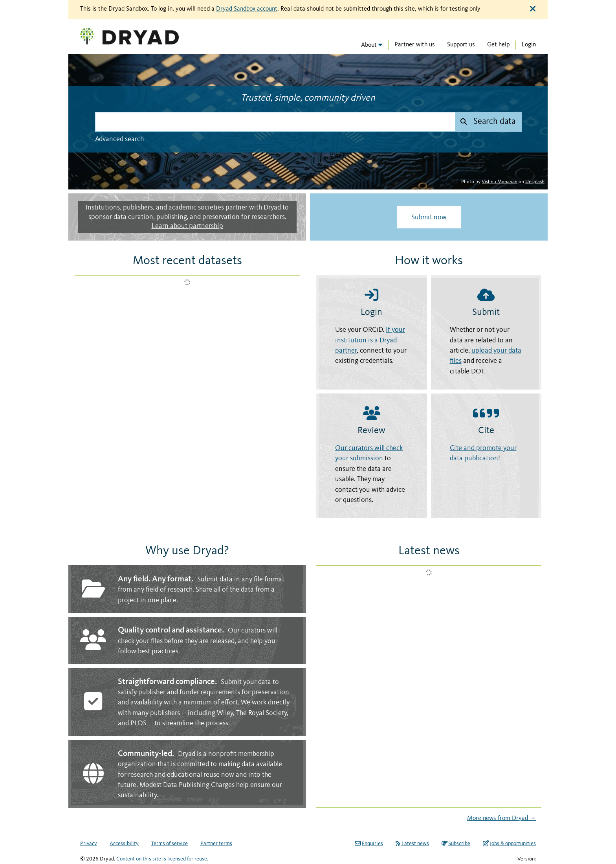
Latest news (412, 844)
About (369, 45)
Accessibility (124, 844)
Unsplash (535, 182)
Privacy (89, 844)
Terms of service (170, 844)
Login (529, 45)
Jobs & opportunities (509, 843)
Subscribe (456, 843)
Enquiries (369, 843)
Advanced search (119, 139)
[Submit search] (488, 122)
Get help (498, 45)
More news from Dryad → (501, 818)
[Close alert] (533, 9)
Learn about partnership (187, 226)
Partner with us (415, 45)
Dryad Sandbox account (247, 9)
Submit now (429, 217)
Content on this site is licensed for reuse (162, 859)
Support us (461, 45)
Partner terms (216, 844)
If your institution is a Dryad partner (370, 340)
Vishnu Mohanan (500, 182)
